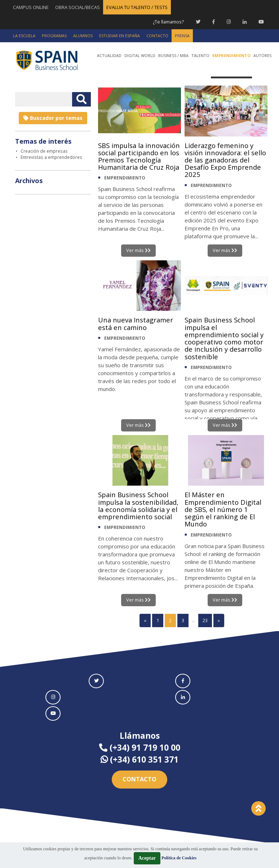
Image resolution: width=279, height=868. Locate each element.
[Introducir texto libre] (44, 99)
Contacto (139, 780)
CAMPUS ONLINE (31, 7)
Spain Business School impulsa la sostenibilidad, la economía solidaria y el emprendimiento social (137, 511)
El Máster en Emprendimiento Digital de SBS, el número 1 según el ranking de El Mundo (225, 511)
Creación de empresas (44, 151)
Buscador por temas (53, 118)
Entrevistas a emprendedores (51, 157)
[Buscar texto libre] (81, 99)
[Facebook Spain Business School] (214, 22)
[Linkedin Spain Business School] (245, 22)
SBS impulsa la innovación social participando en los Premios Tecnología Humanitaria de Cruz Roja (134, 165)
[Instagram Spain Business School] (229, 22)
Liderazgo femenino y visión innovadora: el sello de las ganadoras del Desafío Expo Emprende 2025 (222, 161)
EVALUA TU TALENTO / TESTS (137, 7)
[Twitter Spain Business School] (198, 22)
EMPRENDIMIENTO (125, 196)
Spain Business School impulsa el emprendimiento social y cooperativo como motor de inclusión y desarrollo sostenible (224, 340)
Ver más (138, 250)
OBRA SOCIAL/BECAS (77, 7)
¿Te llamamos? (168, 22)
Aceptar (147, 858)
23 (205, 621)
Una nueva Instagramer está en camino (139, 324)
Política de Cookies (179, 858)
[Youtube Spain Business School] (261, 22)
